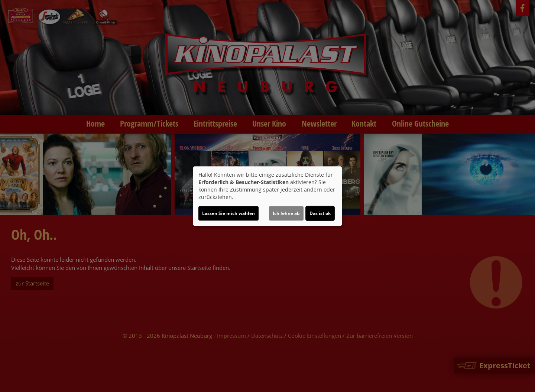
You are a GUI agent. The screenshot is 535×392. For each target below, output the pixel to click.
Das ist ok (320, 213)
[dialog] (267, 196)
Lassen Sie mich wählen (228, 213)
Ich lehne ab (286, 213)
